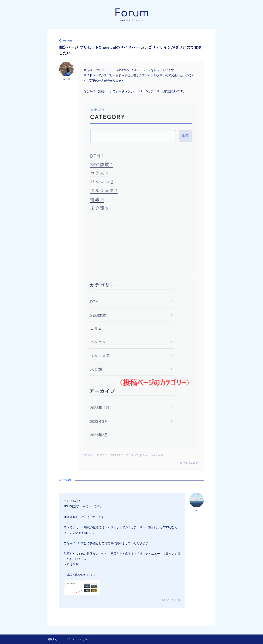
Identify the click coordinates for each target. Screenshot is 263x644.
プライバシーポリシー (78, 639)
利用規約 (52, 639)
